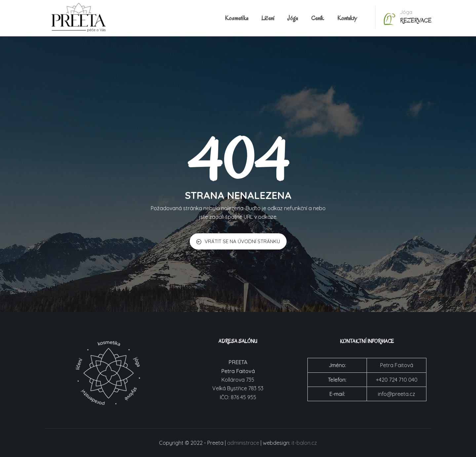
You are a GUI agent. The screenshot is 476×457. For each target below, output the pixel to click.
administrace (243, 443)
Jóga (293, 18)
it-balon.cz (304, 443)
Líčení (268, 18)
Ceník (317, 18)
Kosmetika (237, 18)
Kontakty (347, 18)
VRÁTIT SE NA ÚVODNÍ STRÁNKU (238, 241)
